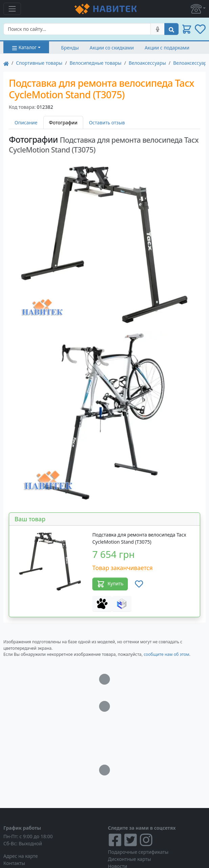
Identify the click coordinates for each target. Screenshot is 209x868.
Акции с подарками (167, 48)
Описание (26, 123)
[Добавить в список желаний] (139, 584)
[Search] (77, 29)
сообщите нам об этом (167, 654)
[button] (198, 9)
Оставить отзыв (107, 123)
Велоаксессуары (147, 63)
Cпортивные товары (39, 63)
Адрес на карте (21, 856)
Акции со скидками (112, 48)
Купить (110, 584)
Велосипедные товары (96, 63)
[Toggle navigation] (12, 9)
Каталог (24, 47)
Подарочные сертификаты (138, 852)
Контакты (14, 863)
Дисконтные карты (129, 859)
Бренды (70, 48)
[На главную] (6, 63)
